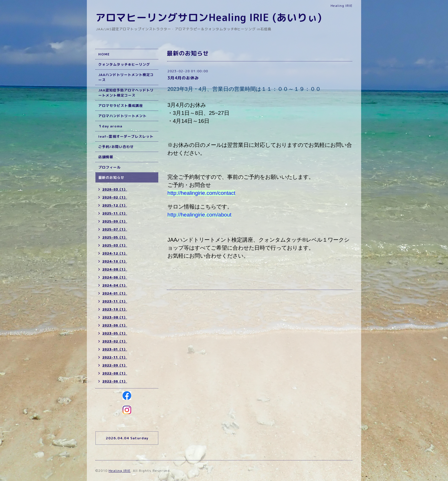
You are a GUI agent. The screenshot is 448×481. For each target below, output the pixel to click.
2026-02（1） (115, 197)
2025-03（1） (115, 245)
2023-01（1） (115, 349)
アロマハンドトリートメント (122, 116)
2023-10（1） (115, 309)
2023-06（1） (115, 325)
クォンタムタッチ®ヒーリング (124, 64)
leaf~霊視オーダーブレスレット (126, 136)
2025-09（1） (115, 221)
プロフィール (109, 167)
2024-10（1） (115, 261)
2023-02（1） (115, 341)
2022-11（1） (115, 357)
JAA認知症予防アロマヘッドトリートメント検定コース (126, 93)
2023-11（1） (115, 301)
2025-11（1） (115, 213)
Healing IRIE (120, 471)
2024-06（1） (115, 277)
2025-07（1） (115, 229)
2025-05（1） (115, 237)
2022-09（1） (115, 365)
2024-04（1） (115, 285)
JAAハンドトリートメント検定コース (126, 77)
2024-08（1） (115, 269)
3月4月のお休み (183, 78)
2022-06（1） (115, 381)
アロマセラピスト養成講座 (121, 106)
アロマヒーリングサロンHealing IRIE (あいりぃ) (209, 17)
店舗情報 (106, 157)
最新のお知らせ (111, 178)
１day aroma (110, 126)
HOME (104, 54)
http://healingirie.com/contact (201, 193)
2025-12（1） (115, 205)
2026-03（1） (115, 189)
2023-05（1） (115, 333)
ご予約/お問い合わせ (116, 147)
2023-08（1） (115, 317)
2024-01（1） (115, 293)
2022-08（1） (115, 373)
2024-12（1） (115, 253)
